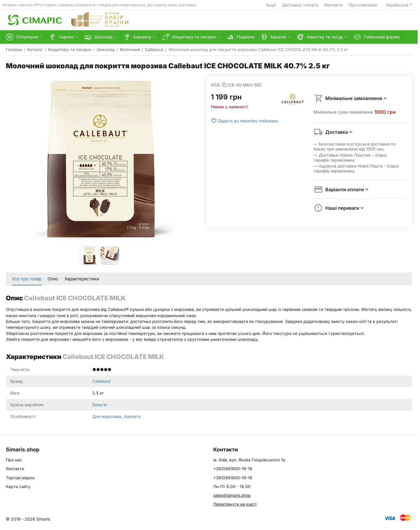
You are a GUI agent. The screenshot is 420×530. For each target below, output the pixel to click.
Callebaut (101, 381)
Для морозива (107, 416)
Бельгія (100, 405)
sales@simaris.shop (232, 495)
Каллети (132, 416)
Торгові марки (20, 478)
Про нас (14, 460)
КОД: (216, 85)
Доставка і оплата (300, 5)
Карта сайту (18, 486)
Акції (271, 5)
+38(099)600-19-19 (233, 478)
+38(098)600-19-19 (233, 469)
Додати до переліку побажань (245, 121)
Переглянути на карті (235, 504)
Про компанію (363, 5)
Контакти (333, 5)
